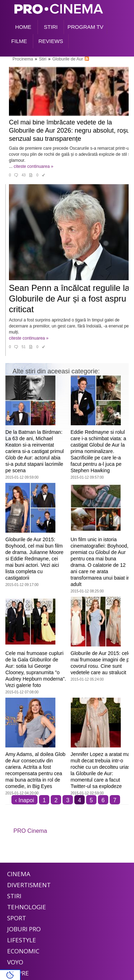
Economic (23, 951)
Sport (17, 918)
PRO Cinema (30, 831)
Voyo (15, 962)
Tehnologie (27, 907)
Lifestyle (22, 940)
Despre (18, 973)
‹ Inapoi (24, 800)
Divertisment (29, 885)
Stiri (14, 896)
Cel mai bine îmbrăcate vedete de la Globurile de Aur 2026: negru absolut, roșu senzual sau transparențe (69, 131)
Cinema (19, 874)
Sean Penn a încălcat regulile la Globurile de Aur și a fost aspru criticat (69, 299)
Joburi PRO (24, 929)
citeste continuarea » (33, 166)
